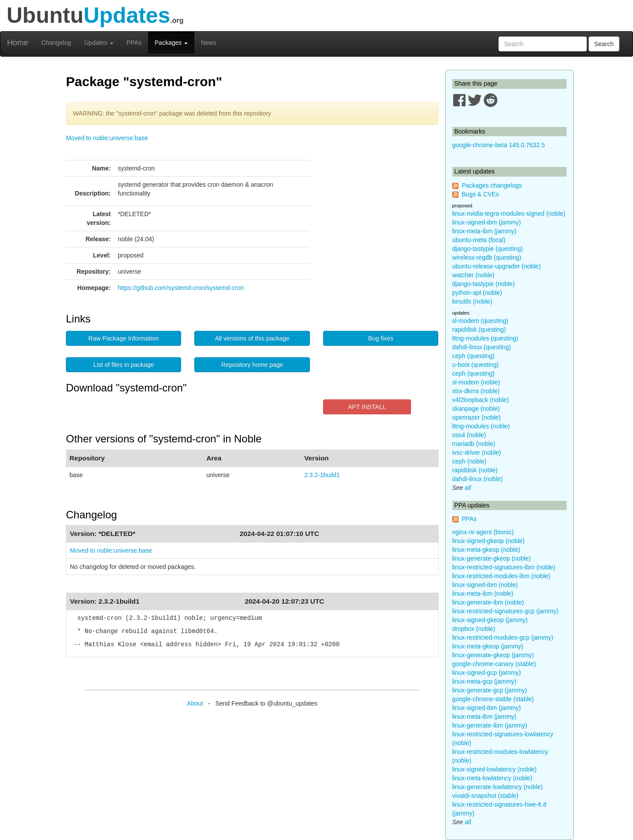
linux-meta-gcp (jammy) (484, 681)
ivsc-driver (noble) (477, 453)
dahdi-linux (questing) (482, 347)
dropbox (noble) (474, 629)
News (209, 43)
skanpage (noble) (476, 409)
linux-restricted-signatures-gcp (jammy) (506, 611)
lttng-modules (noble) (481, 426)
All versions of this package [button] (252, 338)
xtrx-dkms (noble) (476, 391)
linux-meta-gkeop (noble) (486, 550)
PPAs (134, 43)
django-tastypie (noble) (484, 284)
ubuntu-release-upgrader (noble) (497, 266)
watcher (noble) (474, 275)
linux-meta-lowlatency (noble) (492, 778)
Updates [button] (99, 43)
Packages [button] (171, 43)
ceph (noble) (469, 461)
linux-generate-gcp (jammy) (490, 690)
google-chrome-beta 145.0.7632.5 (499, 145)
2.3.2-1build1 (322, 475)
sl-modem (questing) (480, 321)
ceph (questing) (474, 356)
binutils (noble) (472, 301)
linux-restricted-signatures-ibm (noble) (504, 567)
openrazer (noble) (477, 417)
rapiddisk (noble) (475, 470)
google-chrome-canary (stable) (494, 664)
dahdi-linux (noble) (478, 479)
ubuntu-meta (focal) (479, 240)
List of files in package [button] (124, 365)
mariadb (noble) (474, 444)
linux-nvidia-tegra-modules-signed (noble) (509, 214)
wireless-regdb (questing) (487, 257)
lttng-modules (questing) (485, 338)
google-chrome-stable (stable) (493, 699)
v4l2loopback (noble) (481, 400)
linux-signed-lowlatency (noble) (495, 769)
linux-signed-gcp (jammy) (487, 673)
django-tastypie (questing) (488, 249)
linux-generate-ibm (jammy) (490, 725)
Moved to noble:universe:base (107, 138)
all (468, 488)
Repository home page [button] (252, 365)
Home (18, 43)
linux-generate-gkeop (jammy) (493, 655)
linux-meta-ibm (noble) (483, 594)
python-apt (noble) (477, 293)
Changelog (56, 43)
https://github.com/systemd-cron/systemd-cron (181, 288)
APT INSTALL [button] (367, 407)
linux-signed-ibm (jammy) (487, 222)
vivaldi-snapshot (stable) (486, 796)
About (195, 703)
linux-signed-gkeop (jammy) (490, 620)
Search (604, 44)
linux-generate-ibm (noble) (488, 602)
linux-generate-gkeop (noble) (492, 558)
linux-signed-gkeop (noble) (489, 541)
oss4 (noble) (469, 435)
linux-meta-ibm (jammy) (484, 231)
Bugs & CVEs (480, 194)
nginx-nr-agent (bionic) (483, 532)
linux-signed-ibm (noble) (485, 585)
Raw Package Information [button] (124, 338)
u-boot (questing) (476, 365)
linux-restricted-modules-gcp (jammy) (503, 637)
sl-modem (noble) (476, 382)
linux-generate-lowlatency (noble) (498, 787)
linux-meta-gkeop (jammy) (488, 646)
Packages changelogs (492, 185)
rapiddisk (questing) (479, 329)
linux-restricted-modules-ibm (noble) (501, 576)
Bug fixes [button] (381, 338)
